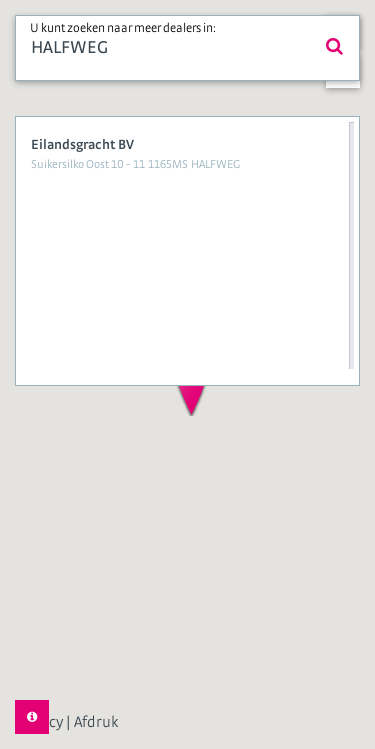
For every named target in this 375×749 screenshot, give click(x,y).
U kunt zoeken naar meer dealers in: (123, 28)
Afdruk (96, 722)
